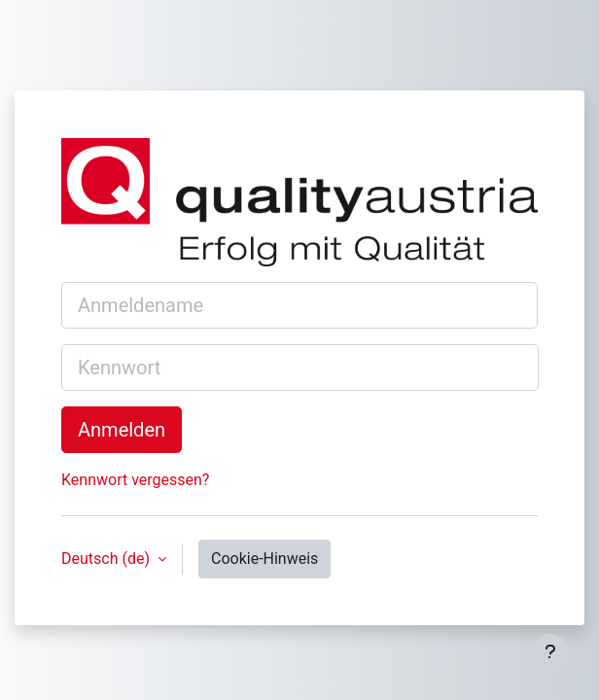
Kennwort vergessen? (135, 480)
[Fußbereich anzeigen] (550, 651)
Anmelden (122, 430)
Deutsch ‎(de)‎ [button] (107, 559)
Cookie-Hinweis (264, 559)
